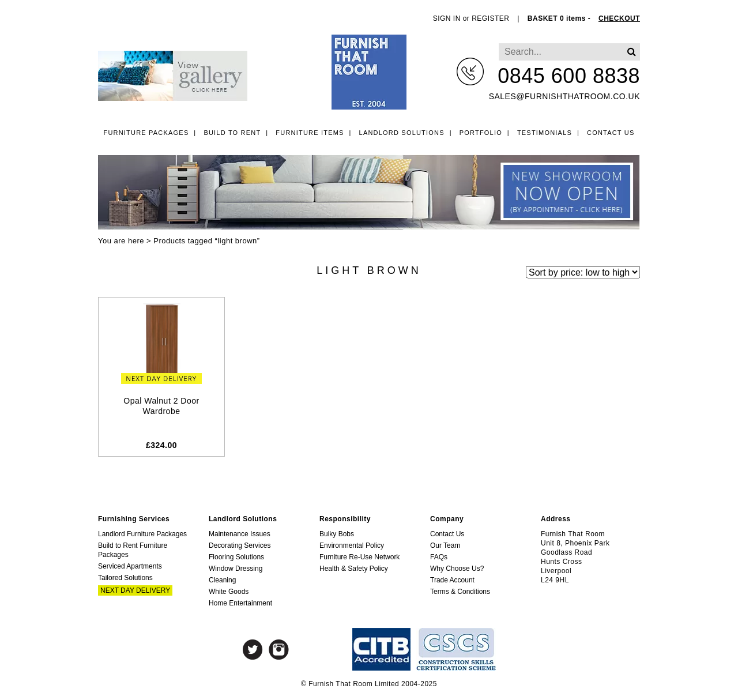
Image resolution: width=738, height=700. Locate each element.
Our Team (445, 545)
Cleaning (222, 580)
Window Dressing (236, 569)
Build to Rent (232, 133)
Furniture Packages (146, 133)
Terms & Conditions (460, 592)
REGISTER (490, 18)
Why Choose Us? (457, 569)
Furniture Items (310, 133)
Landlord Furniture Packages (142, 534)
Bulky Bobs (337, 534)
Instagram (279, 650)
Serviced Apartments (130, 566)
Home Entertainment (240, 603)
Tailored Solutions (125, 578)
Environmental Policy (352, 545)
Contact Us (611, 133)
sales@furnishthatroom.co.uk (564, 96)
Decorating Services (240, 545)
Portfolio (481, 133)
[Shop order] (583, 272)
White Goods (229, 592)
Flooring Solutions (236, 557)
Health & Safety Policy (354, 569)
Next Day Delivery (135, 590)
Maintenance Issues (240, 534)
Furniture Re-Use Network (359, 557)
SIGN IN (447, 18)
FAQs (439, 557)
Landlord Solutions (402, 133)
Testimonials (545, 133)
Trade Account (452, 580)
